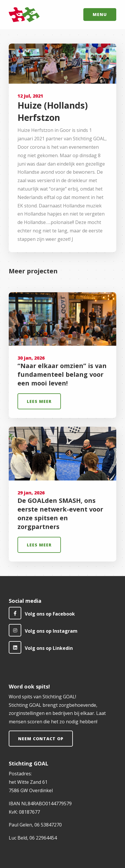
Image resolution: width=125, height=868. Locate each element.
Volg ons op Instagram (43, 630)
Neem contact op (41, 739)
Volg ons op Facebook (42, 613)
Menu (100, 14)
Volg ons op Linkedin (41, 647)
